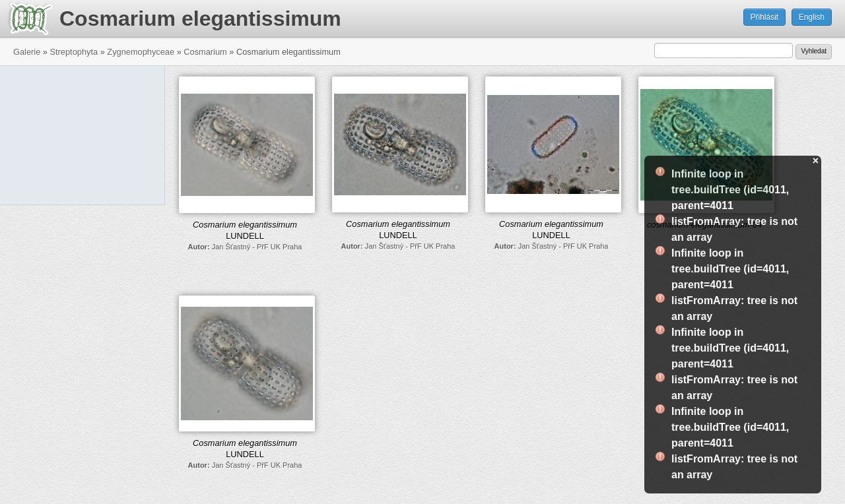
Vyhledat (814, 51)
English (812, 17)
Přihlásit (765, 17)
